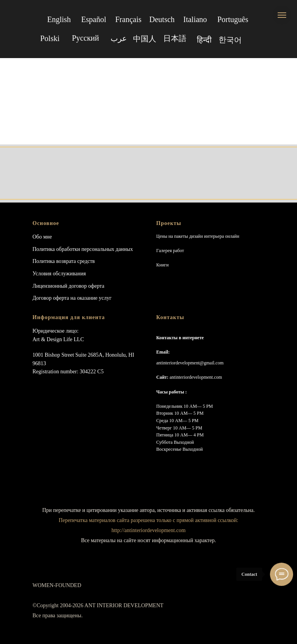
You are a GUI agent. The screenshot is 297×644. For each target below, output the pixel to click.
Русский (85, 38)
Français (128, 19)
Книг (161, 265)
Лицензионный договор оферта (68, 286)
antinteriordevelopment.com (196, 377)
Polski (50, 38)
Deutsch (162, 19)
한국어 (230, 40)
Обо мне (42, 237)
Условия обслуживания (59, 274)
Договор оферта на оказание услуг (72, 298)
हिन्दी (204, 40)
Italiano (195, 19)
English (59, 19)
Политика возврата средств (64, 261)
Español (94, 19)
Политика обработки (56, 249)
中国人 (145, 39)
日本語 (175, 38)
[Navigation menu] (282, 15)
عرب (119, 38)
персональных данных (107, 249)
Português (233, 19)
